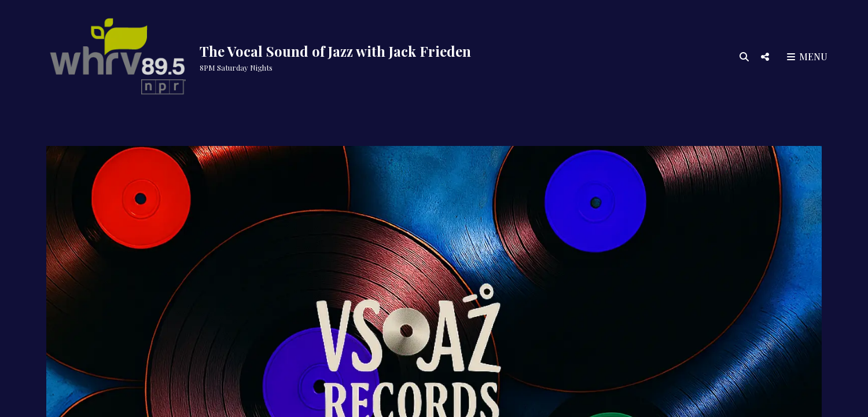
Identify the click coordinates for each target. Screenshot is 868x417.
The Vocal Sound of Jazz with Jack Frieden (335, 51)
